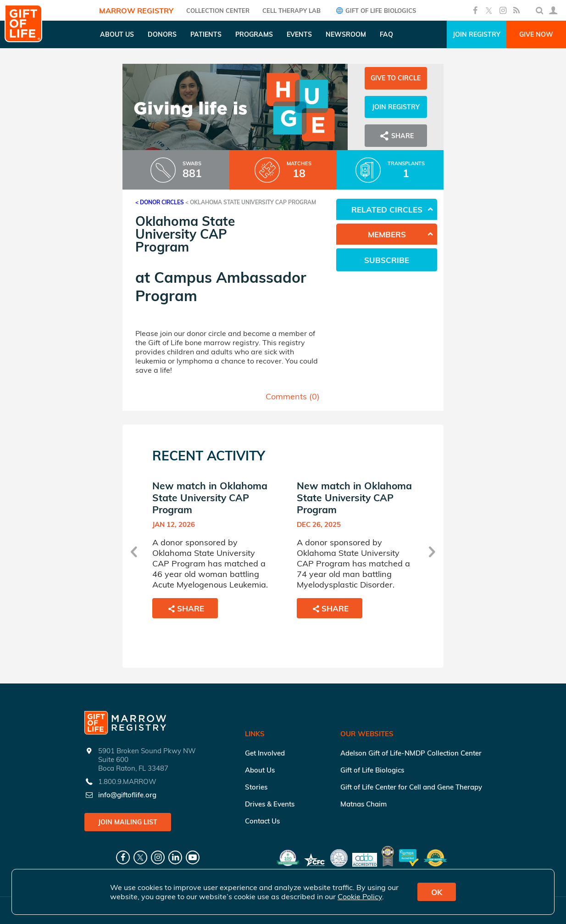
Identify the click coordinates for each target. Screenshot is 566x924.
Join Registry (477, 34)
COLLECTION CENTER (218, 11)
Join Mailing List (128, 822)
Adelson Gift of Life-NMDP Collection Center (411, 753)
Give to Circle (396, 78)
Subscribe (387, 260)
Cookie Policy (360, 896)
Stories (256, 787)
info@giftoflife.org (127, 795)
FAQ (386, 34)
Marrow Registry (136, 11)
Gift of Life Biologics (375, 10)
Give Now (536, 34)
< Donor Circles (160, 202)
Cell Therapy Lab (291, 11)
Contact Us (262, 821)
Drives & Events (270, 804)
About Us (260, 770)
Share (396, 136)
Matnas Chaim (363, 804)
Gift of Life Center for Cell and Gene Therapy (411, 787)
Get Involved (265, 753)
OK (437, 892)
